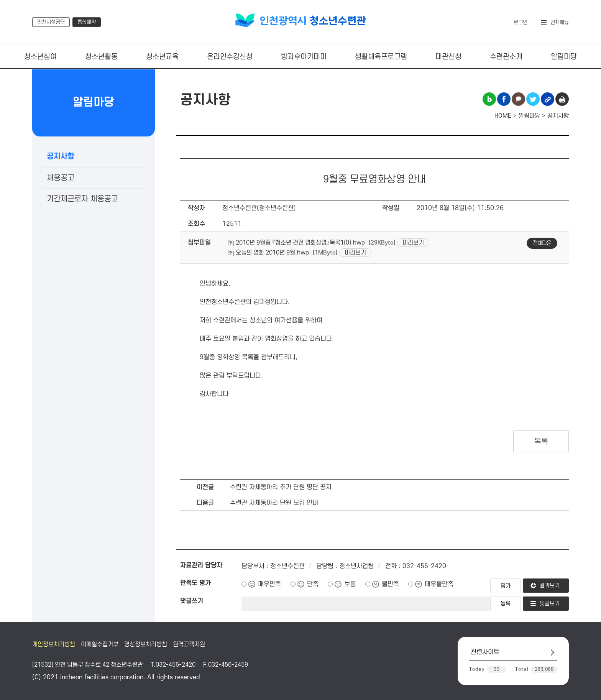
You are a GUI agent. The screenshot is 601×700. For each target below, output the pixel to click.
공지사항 (61, 156)
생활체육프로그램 (381, 57)
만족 (313, 584)
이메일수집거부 (100, 644)
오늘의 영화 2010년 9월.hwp (268, 253)
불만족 (390, 584)
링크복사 (548, 99)
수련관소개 (506, 57)
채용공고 (61, 178)
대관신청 (448, 57)
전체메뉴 (560, 22)
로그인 (521, 22)
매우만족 (269, 584)
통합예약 (87, 22)
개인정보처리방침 (54, 644)
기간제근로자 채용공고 (82, 199)
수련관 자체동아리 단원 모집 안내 (274, 503)
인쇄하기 (562, 99)
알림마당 (564, 57)
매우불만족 (439, 584)
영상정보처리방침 (146, 644)
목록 (541, 442)
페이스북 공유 (504, 99)
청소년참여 (40, 57)
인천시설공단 (51, 22)
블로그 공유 (489, 99)
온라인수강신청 (230, 57)
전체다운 (542, 243)
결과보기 (550, 586)
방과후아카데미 (304, 57)
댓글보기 (550, 604)
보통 (350, 584)
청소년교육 (162, 57)
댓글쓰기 (192, 601)
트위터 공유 (533, 99)
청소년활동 (101, 57)
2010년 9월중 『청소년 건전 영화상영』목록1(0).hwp (296, 243)
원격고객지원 (189, 644)
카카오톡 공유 (518, 99)
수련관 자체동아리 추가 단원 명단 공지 (281, 487)
